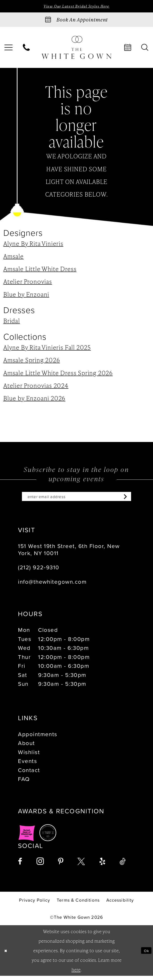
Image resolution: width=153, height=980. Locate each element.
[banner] (76, 49)
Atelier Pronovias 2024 (36, 387)
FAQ (24, 783)
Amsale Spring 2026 (32, 361)
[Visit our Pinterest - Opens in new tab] (61, 866)
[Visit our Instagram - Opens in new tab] (40, 865)
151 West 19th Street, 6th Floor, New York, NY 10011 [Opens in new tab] (69, 553)
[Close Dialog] (7, 955)
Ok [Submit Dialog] (145, 955)
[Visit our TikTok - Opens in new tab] (123, 866)
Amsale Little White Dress (40, 270)
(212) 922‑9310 (39, 571)
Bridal (12, 322)
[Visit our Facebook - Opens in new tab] (20, 866)
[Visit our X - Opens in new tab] (81, 866)
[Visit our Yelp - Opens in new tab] (102, 866)
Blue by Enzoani (26, 296)
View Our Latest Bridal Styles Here (76, 7)
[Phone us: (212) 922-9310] (26, 49)
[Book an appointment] (76, 21)
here (76, 973)
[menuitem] (26, 49)
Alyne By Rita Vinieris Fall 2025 (47, 349)
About (26, 747)
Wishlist (29, 756)
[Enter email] (77, 499)
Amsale (14, 258)
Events (27, 765)
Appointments (38, 738)
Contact (29, 774)
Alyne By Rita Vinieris (33, 245)
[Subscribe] (138, 499)
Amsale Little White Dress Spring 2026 (58, 374)
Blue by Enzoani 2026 (34, 399)
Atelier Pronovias (28, 283)
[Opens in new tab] (27, 837)
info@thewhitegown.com (52, 586)
